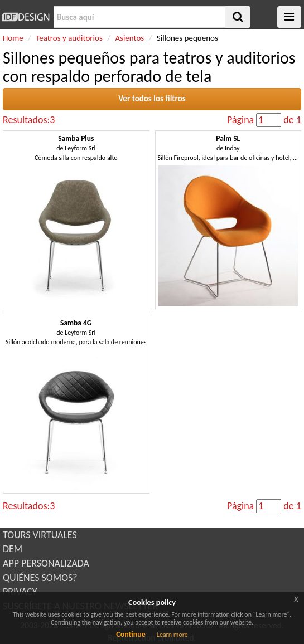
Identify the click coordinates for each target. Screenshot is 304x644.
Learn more (172, 635)
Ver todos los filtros (152, 99)
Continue (131, 634)
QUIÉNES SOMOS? (40, 578)
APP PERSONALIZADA (46, 563)
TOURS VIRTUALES (40, 535)
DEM (13, 549)
